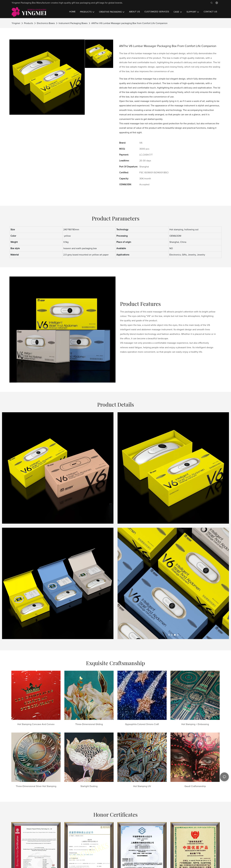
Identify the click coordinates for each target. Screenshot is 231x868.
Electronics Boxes (46, 23)
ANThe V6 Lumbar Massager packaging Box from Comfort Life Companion (129, 23)
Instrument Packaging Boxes (73, 23)
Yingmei (16, 23)
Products (29, 23)
